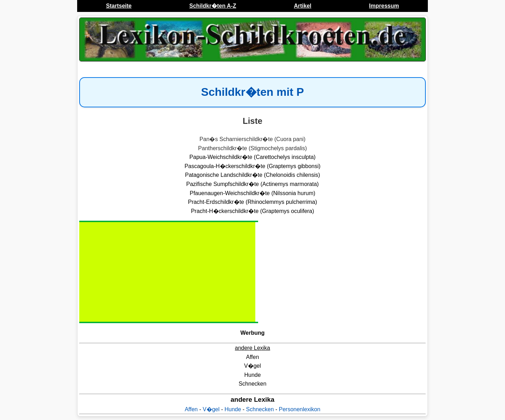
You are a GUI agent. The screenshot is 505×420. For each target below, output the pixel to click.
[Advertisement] (139, 272)
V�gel (211, 409)
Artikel (303, 6)
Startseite (119, 6)
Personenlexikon (299, 409)
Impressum (384, 6)
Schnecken (260, 409)
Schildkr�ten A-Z (213, 6)
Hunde (233, 409)
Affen (191, 409)
